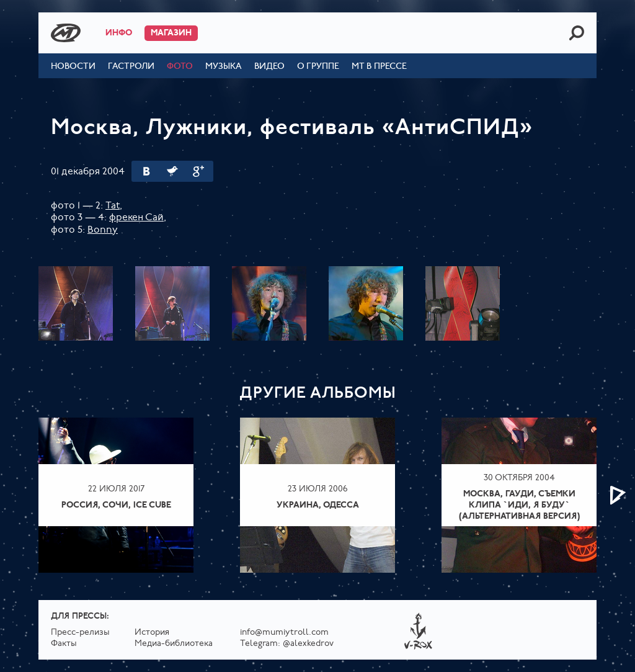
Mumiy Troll (66, 33)
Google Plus (198, 171)
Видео (269, 67)
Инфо (119, 33)
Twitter (172, 171)
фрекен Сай (136, 218)
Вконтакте (146, 171)
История (152, 633)
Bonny (103, 230)
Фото (180, 67)
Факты (64, 644)
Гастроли (131, 67)
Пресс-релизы (80, 633)
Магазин (171, 33)
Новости (73, 67)
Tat (113, 206)
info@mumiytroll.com (284, 633)
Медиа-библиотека (174, 644)
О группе (318, 67)
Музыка (224, 67)
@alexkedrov (308, 644)
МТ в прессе (379, 67)
